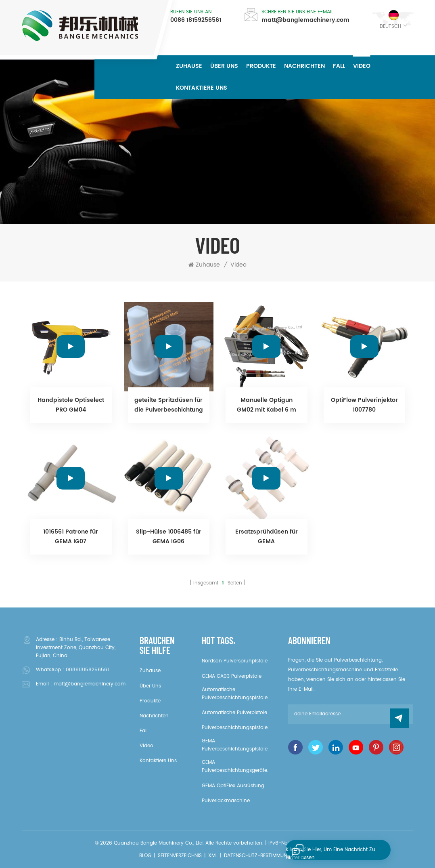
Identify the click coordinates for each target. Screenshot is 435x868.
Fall (339, 66)
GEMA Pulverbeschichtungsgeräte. (235, 766)
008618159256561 (87, 670)
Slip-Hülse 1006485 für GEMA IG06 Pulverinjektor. (169, 537)
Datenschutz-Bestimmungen (260, 856)
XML (213, 856)
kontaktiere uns (202, 88)
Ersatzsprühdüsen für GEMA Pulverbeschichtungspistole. (267, 537)
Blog (145, 856)
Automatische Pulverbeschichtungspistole (235, 694)
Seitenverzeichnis (180, 856)
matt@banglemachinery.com (305, 20)
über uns (224, 66)
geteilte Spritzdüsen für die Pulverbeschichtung (169, 405)
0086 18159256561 (196, 20)
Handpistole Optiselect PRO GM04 (71, 405)
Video (362, 66)
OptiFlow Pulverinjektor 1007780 (364, 405)
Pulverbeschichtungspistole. (235, 728)
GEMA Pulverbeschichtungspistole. (235, 745)
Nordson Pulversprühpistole (235, 661)
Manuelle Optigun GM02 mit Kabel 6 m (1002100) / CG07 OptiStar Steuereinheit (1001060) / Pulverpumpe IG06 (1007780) (266, 405)
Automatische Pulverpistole (234, 713)
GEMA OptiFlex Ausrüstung (233, 786)
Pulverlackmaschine (226, 801)
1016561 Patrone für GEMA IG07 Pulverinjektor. (71, 537)
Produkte (261, 66)
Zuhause (189, 66)
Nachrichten (304, 66)
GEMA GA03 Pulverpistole (232, 676)
